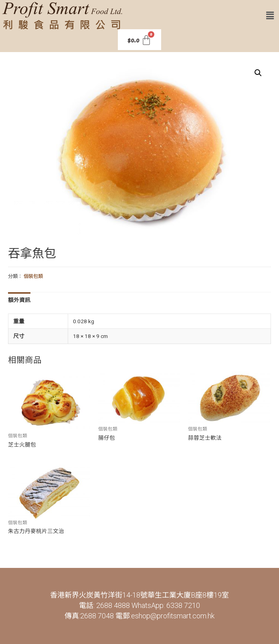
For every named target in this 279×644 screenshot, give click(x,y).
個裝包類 (33, 276)
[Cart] (139, 40)
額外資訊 (19, 300)
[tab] (19, 300)
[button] (270, 16)
